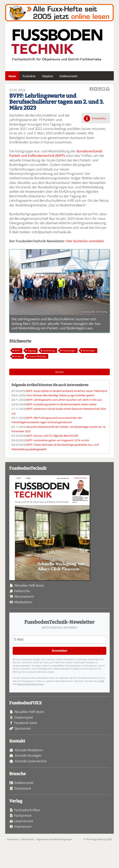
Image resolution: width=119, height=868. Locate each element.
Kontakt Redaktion (29, 750)
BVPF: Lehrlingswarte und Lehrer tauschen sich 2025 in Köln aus (64, 400)
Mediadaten (23, 602)
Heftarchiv (22, 591)
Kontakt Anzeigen (28, 755)
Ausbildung (49, 350)
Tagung (32, 350)
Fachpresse (23, 815)
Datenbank (23, 788)
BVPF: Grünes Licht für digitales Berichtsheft (52, 436)
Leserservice (24, 821)
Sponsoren (23, 728)
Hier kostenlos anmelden (85, 241)
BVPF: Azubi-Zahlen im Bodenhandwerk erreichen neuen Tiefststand (67, 391)
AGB (102, 681)
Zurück (59, 372)
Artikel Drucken (108, 89)
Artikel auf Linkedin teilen (100, 89)
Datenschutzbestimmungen (30, 684)
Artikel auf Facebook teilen (92, 89)
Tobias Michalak (38, 356)
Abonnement (24, 596)
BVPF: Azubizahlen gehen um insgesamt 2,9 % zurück (58, 440)
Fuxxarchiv (59, 13)
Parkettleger (69, 350)
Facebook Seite (26, 723)
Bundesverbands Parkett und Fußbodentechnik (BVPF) (56, 153)
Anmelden (59, 651)
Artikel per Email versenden (104, 89)
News (12, 76)
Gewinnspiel (24, 717)
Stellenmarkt (69, 76)
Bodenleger (89, 350)
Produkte (29, 76)
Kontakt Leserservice (31, 761)
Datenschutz (28, 839)
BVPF (17, 350)
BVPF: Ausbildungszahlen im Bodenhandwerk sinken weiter (61, 404)
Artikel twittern (96, 89)
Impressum (23, 826)
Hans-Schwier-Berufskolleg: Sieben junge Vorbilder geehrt (60, 395)
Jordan (18, 356)
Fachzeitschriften (27, 810)
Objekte (48, 76)
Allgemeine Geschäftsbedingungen (54, 839)
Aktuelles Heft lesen (29, 585)
